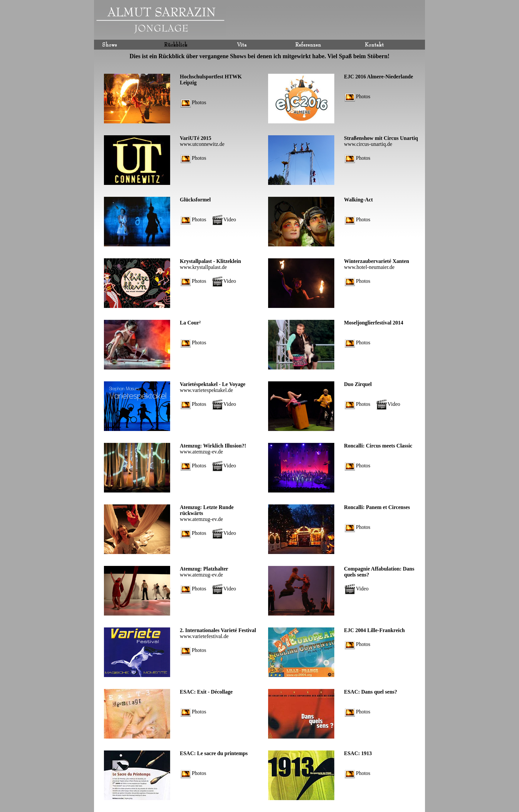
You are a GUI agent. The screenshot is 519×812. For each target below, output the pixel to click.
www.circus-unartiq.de (368, 144)
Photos (193, 102)
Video (224, 219)
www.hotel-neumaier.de (369, 267)
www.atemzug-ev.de (201, 452)
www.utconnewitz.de (202, 144)
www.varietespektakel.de (206, 390)
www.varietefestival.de (204, 636)
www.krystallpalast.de (203, 267)
